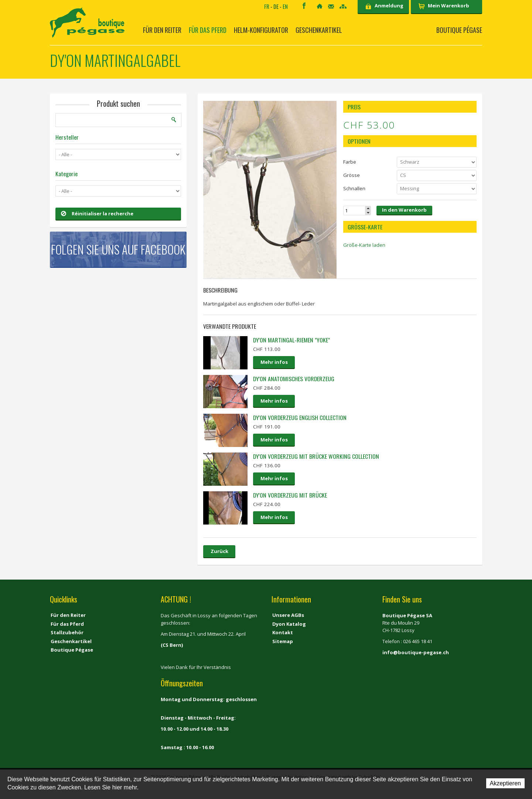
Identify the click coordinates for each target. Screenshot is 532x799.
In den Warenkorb (404, 210)
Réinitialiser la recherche (97, 214)
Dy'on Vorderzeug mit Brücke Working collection (316, 456)
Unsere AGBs (288, 615)
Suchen (174, 120)
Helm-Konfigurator (261, 30)
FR (267, 6)
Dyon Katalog (289, 624)
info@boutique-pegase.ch (416, 652)
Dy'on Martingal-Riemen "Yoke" (291, 340)
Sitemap (343, 6)
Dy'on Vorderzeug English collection (300, 417)
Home (320, 6)
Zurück (219, 551)
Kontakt (331, 6)
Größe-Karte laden (364, 245)
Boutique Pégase (459, 30)
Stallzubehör (67, 632)
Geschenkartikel (319, 30)
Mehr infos (274, 362)
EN (285, 6)
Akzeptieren (506, 783)
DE (276, 6)
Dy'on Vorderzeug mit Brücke (290, 495)
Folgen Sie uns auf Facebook (118, 249)
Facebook (304, 6)
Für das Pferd (208, 30)
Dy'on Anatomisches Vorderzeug (294, 379)
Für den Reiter (162, 30)
